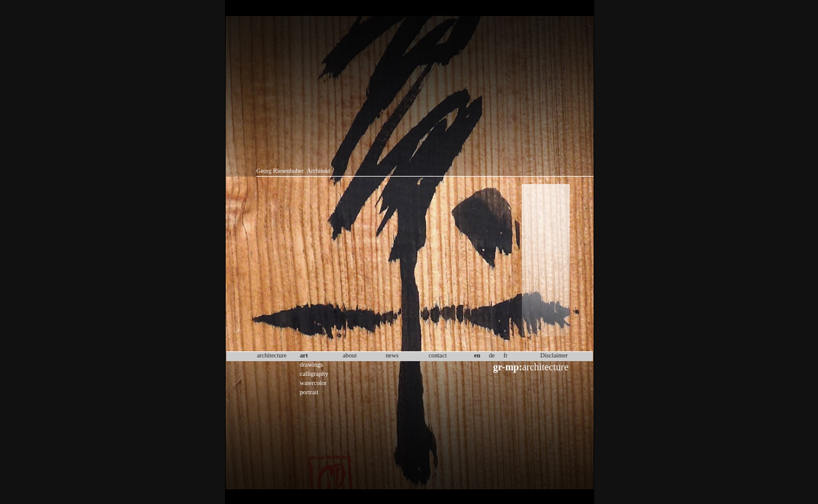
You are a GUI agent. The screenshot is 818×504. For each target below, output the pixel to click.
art (304, 355)
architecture (531, 367)
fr (506, 355)
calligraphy (314, 374)
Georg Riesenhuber (280, 171)
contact (438, 355)
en (477, 355)
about (350, 355)
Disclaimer (554, 355)
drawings (312, 365)
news (392, 355)
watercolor (313, 383)
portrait (309, 392)
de (492, 355)
